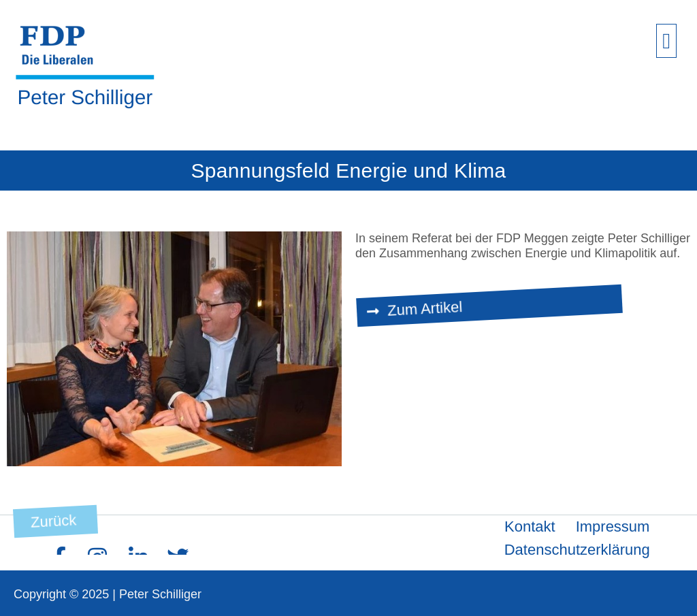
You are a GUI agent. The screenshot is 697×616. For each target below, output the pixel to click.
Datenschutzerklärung (577, 550)
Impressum (613, 526)
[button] (666, 41)
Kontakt (530, 526)
